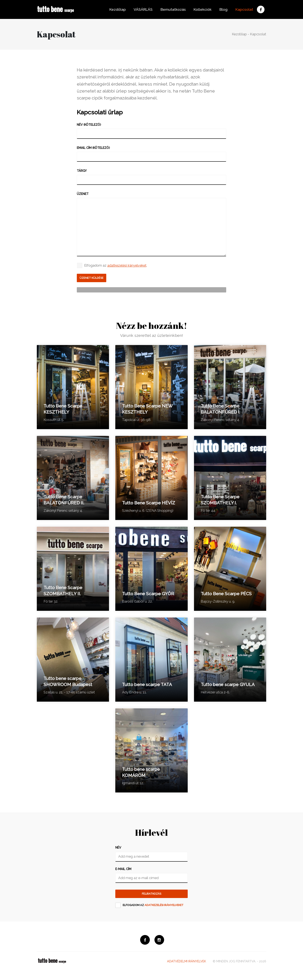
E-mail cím (123, 870)
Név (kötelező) (89, 125)
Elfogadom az (153, 907)
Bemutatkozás (172, 9)
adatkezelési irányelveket (127, 265)
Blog (222, 9)
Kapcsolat (243, 9)
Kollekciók (201, 9)
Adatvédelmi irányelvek (187, 964)
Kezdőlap (116, 9)
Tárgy (82, 171)
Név (118, 849)
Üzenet (83, 194)
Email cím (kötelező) (93, 148)
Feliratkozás (151, 896)
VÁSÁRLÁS (142, 9)
